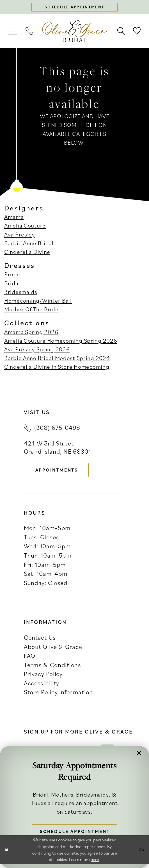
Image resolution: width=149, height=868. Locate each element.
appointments (60, 472)
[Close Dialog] (7, 854)
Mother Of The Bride (31, 310)
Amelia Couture (25, 226)
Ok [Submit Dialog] (141, 853)
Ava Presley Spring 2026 (37, 350)
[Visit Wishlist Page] (137, 32)
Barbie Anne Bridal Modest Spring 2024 (57, 359)
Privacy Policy (43, 676)
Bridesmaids (21, 293)
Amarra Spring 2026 (31, 333)
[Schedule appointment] (75, 8)
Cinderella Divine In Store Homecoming (57, 368)
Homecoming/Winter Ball (38, 301)
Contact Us (40, 640)
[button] (13, 32)
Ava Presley (20, 235)
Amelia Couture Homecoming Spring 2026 (61, 341)
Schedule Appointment (77, 830)
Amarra (14, 218)
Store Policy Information (58, 694)
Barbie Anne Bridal (29, 244)
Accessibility (42, 685)
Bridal (12, 284)
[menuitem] (13, 32)
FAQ (30, 658)
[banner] (74, 32)
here (95, 863)
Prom (11, 275)
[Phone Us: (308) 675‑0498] (30, 32)
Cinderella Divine (27, 253)
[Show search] (121, 32)
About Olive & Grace (53, 649)
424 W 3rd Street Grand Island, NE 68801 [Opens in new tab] (58, 448)
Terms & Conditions (52, 667)
